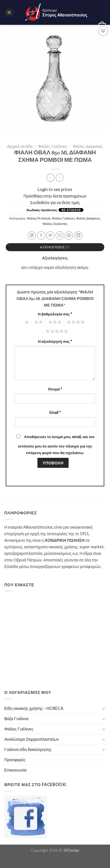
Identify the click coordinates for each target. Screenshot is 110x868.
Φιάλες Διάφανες (88, 146)
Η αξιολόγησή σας (55, 341)
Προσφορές (15, 760)
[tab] (55, 247)
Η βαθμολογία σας (55, 314)
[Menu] (9, 13)
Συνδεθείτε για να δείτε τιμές (55, 203)
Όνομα (55, 389)
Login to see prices (55, 189)
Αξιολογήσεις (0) (55, 247)
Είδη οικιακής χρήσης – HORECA (34, 708)
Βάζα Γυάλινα (16, 719)
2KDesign (71, 850)
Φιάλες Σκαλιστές (55, 224)
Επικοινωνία (15, 770)
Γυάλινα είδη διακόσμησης (28, 749)
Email (55, 412)
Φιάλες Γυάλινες (53, 146)
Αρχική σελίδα (20, 146)
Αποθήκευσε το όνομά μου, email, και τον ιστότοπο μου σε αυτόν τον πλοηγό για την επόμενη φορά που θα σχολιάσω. (56, 445)
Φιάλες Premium (39, 218)
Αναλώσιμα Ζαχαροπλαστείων (32, 739)
